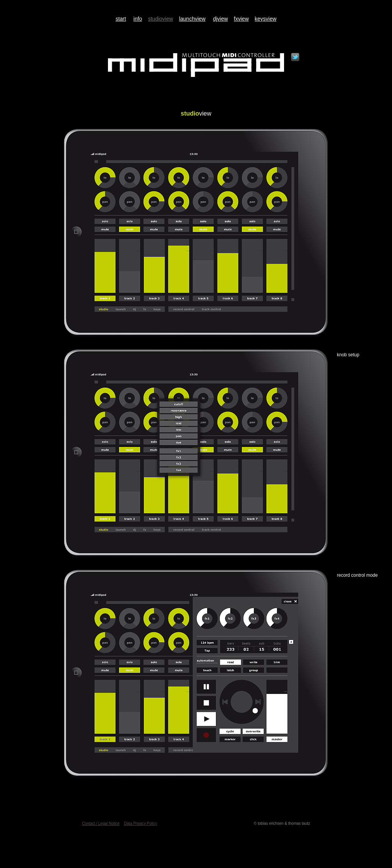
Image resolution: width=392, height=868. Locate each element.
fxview (241, 19)
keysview (265, 19)
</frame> (295, 57)
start (121, 19)
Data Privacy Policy (140, 823)
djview (220, 19)
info (138, 19)
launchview (192, 19)
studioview (161, 19)
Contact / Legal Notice (101, 823)
